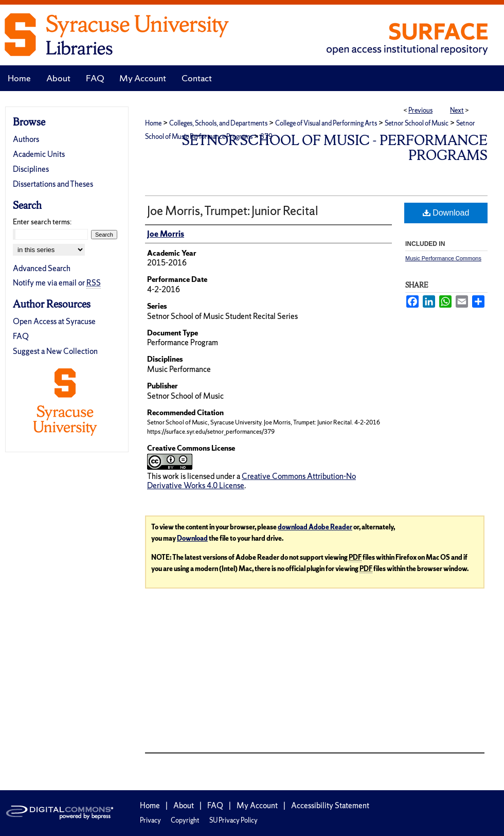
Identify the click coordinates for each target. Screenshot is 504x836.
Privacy (150, 820)
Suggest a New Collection (55, 351)
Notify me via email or (57, 283)
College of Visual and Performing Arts (326, 123)
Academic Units (39, 154)
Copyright (185, 820)
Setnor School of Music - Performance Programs (335, 148)
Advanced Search (42, 268)
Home (153, 123)
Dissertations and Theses (53, 184)
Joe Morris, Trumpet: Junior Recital (233, 211)
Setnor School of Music (417, 123)
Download (446, 213)
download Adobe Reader (315, 527)
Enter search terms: (42, 222)
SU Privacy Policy (233, 820)
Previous (420, 110)
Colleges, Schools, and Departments (218, 123)
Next (457, 110)
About (184, 805)
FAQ (21, 336)
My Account (257, 805)
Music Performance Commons (443, 258)
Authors (26, 139)
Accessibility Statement (330, 805)
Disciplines (31, 169)
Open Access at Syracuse (54, 321)
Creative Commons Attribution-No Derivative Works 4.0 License (251, 481)
